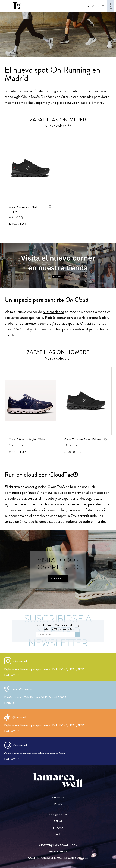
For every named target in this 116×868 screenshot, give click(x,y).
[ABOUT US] (58, 798)
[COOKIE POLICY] (58, 815)
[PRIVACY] (58, 828)
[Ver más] (58, 578)
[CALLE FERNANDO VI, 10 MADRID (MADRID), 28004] (58, 858)
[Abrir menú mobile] (9, 6)
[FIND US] (10, 703)
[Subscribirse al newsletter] (77, 635)
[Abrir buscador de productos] (88, 6)
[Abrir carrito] (103, 6)
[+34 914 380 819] (58, 852)
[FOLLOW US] (12, 675)
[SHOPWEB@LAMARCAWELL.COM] (58, 845)
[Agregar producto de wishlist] (50, 207)
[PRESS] (58, 804)
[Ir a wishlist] (98, 6)
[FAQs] (58, 834)
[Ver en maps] (58, 265)
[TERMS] (58, 821)
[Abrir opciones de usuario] (93, 6)
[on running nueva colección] (58, 35)
